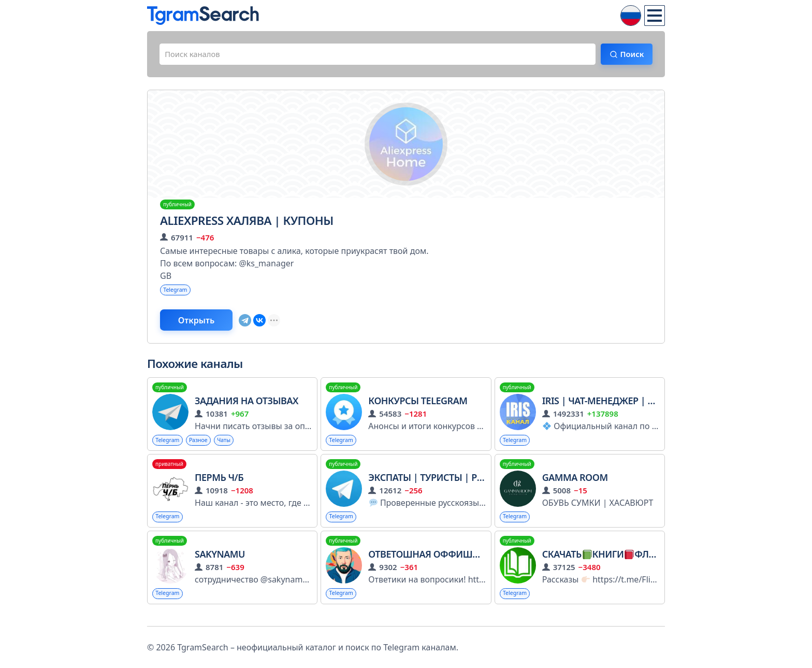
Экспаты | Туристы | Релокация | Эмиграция (481, 485)
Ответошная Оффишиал (430, 563)
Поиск (627, 55)
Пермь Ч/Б (219, 485)
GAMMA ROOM (575, 485)
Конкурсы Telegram (418, 407)
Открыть (205, 325)
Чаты (232, 446)
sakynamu (220, 563)
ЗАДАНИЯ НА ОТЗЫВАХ (247, 407)
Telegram (177, 293)
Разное (204, 446)
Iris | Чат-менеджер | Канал (611, 407)
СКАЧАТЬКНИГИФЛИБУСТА (613, 563)
